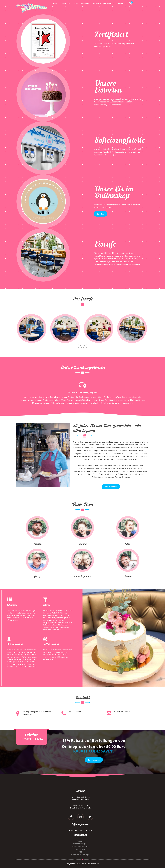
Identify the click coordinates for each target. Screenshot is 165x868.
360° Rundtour (109, 3)
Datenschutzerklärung (80, 846)
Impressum (80, 849)
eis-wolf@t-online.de (122, 712)
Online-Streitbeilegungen (80, 855)
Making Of (85, 3)
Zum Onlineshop (111, 487)
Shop (76, 3)
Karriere (96, 3)
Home (55, 3)
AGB (80, 852)
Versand (80, 841)
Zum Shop (100, 214)
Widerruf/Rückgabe (80, 844)
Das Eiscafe (66, 3)
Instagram (122, 3)
